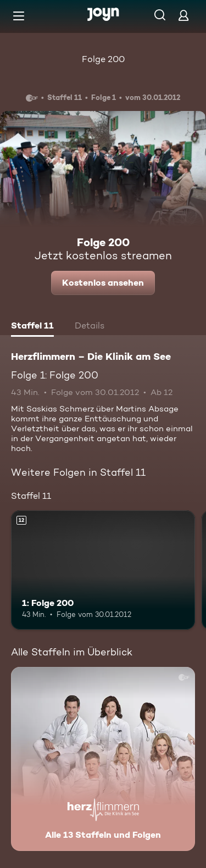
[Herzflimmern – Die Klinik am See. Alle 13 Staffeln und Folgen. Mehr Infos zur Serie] (103, 759)
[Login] (183, 15)
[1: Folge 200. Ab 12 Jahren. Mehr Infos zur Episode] (103, 570)
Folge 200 (103, 59)
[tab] (32, 327)
